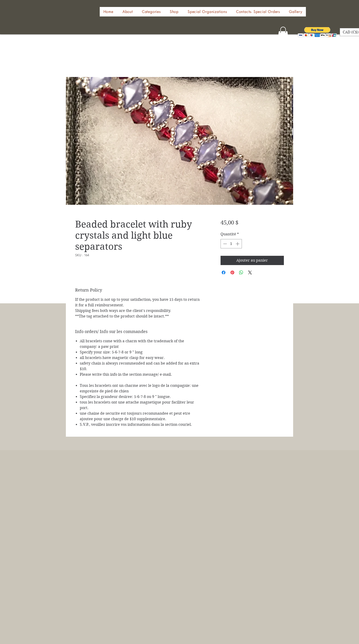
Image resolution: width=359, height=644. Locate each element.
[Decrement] (224, 244)
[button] (174, 12)
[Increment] (238, 244)
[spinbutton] (231, 244)
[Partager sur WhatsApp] (241, 272)
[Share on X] (250, 272)
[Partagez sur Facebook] (224, 272)
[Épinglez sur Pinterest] (232, 272)
